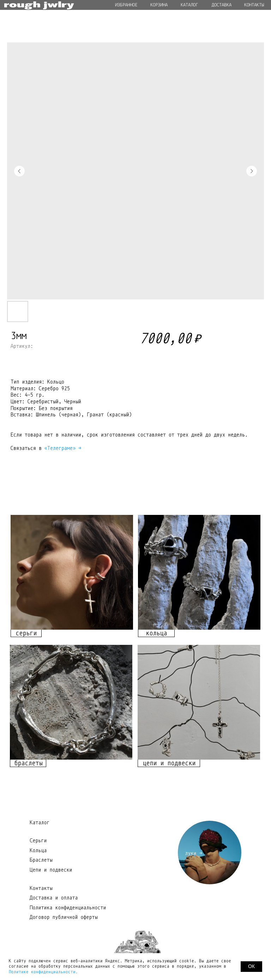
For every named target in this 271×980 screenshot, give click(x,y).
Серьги (38, 841)
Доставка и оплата (54, 898)
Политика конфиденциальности (68, 908)
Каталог (40, 822)
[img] (72, 572)
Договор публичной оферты (64, 917)
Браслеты (41, 860)
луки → (193, 853)
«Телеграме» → (63, 448)
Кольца (38, 850)
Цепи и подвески (51, 870)
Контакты (41, 888)
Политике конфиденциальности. (43, 972)
